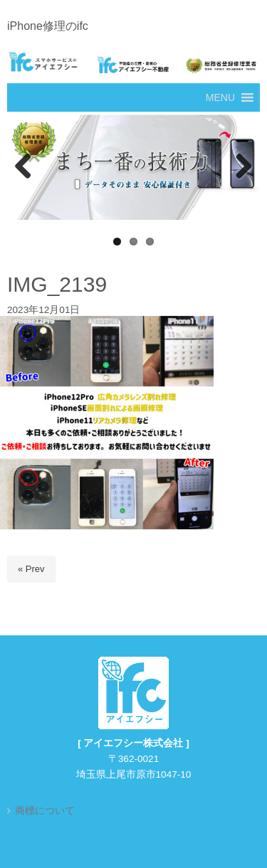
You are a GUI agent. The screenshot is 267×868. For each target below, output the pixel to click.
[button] (220, 97)
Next (242, 167)
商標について (45, 811)
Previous (25, 167)
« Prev (31, 569)
